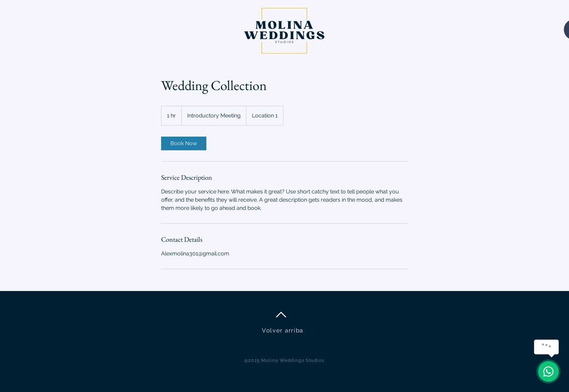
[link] (184, 143)
